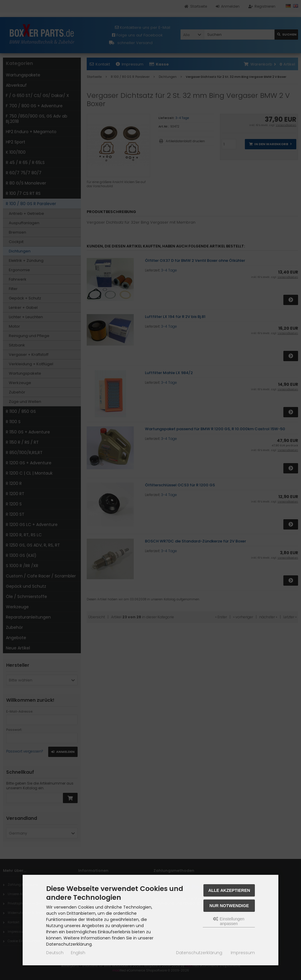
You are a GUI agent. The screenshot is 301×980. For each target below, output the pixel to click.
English (78, 953)
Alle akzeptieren (229, 890)
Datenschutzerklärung (199, 953)
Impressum (243, 953)
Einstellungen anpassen (229, 921)
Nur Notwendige (229, 906)
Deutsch (55, 953)
